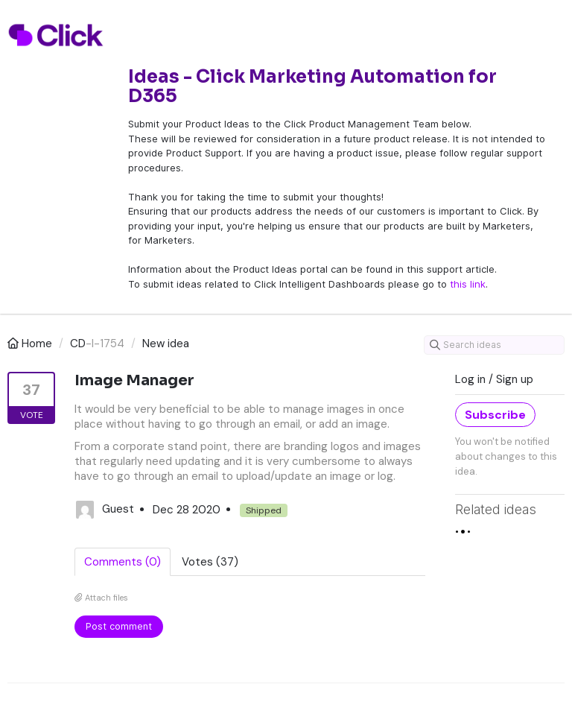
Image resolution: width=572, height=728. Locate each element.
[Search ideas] (494, 345)
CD (78, 344)
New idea (166, 344)
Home (31, 344)
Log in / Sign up (494, 379)
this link (468, 284)
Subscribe (495, 415)
